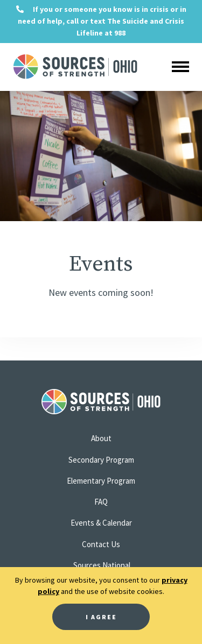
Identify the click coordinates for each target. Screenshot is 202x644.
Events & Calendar (101, 523)
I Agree (101, 617)
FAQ (101, 502)
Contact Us (101, 544)
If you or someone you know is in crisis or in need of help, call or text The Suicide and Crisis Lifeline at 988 (101, 21)
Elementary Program (101, 481)
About (101, 438)
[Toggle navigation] (180, 67)
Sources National (102, 565)
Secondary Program (101, 460)
